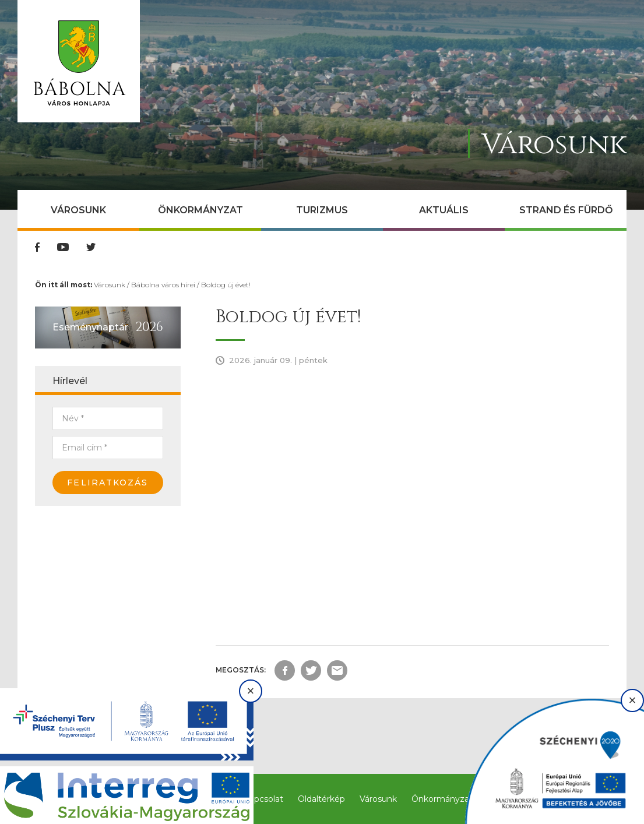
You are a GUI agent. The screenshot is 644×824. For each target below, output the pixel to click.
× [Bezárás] (251, 691)
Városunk (78, 210)
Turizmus (322, 210)
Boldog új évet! (226, 285)
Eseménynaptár (90, 327)
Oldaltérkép (321, 799)
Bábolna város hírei (163, 285)
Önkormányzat (200, 210)
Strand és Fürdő (566, 210)
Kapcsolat (263, 799)
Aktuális (444, 210)
